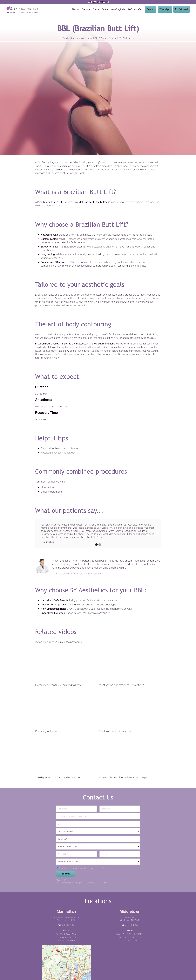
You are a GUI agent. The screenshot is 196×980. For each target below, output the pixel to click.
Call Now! (182, 9)
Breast (85, 9)
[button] (75, 9)
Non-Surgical (117, 9)
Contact (151, 9)
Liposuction (47, 487)
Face (104, 9)
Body (95, 9)
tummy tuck (64, 265)
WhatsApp (165, 9)
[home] (22, 9)
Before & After (135, 9)
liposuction (61, 166)
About (75, 9)
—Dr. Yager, (77, 573)
